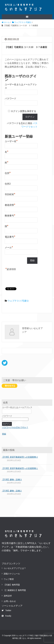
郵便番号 (10, 215)
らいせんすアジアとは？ (15, 568)
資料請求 (8, 596)
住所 (8, 173)
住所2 (8, 184)
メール (9, 247)
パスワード (11, 99)
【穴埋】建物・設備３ (12, 480)
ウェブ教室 (9, 579)
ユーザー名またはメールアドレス (17, 407)
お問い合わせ (10, 601)
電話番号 (10, 237)
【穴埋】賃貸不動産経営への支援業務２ (20, 457)
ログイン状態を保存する (23, 111)
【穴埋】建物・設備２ (12, 491)
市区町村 (10, 194)
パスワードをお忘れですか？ (15, 427)
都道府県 (10, 205)
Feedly (6, 616)
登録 (4, 434)
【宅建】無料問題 (12, 585)
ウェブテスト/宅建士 (18, 301)
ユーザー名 (11, 141)
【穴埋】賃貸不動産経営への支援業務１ (20, 468)
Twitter (6, 610)
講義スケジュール (12, 574)
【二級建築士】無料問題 (15, 590)
